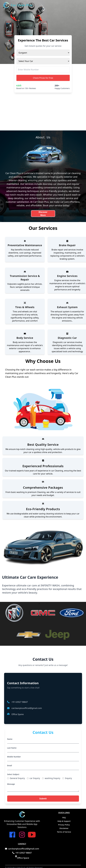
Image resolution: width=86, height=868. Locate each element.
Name (10, 739)
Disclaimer (64, 828)
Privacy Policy (64, 825)
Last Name (12, 748)
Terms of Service (64, 832)
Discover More (43, 213)
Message (11, 784)
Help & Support (64, 821)
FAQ (64, 818)
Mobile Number (14, 757)
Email (10, 765)
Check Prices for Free (43, 78)
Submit (43, 799)
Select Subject (13, 774)
